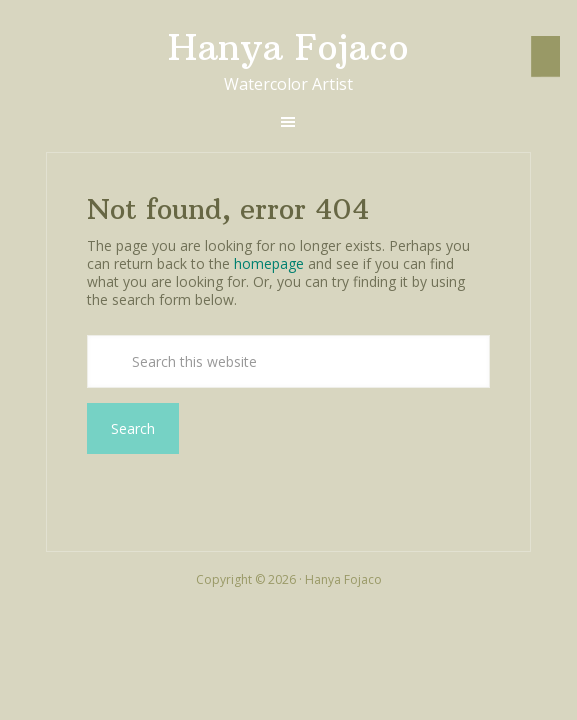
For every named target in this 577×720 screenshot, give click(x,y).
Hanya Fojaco (288, 47)
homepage (269, 263)
